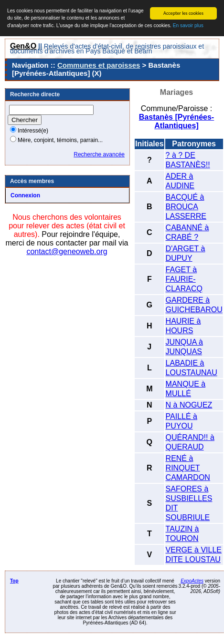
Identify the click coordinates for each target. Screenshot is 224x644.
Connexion (25, 195)
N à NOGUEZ (189, 405)
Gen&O (23, 46)
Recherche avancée (99, 154)
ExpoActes (192, 581)
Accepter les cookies (183, 13)
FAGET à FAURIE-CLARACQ (184, 279)
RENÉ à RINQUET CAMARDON (188, 468)
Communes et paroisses (99, 65)
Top (14, 581)
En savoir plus (188, 26)
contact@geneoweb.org (67, 251)
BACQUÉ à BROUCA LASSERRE (186, 207)
